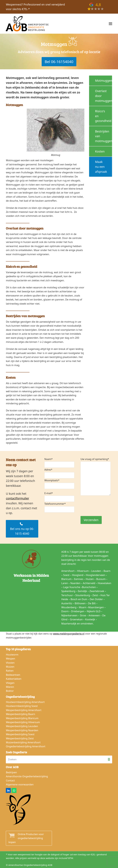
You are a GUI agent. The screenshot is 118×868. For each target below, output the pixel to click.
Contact (10, 780)
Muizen (10, 667)
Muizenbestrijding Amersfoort (23, 742)
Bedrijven (11, 772)
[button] (110, 24)
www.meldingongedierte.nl (69, 634)
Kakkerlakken (14, 679)
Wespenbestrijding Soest (20, 734)
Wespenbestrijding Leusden (22, 726)
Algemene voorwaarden (20, 784)
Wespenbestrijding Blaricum (22, 718)
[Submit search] (109, 759)
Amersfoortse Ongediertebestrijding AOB (30, 865)
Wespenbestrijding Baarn (20, 714)
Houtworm (12, 655)
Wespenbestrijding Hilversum (23, 722)
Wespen (10, 659)
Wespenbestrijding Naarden (22, 730)
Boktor (10, 691)
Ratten (10, 671)
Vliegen (10, 683)
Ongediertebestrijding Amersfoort (26, 746)
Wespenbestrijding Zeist (20, 738)
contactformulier (17, 498)
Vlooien (10, 663)
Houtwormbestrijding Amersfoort (25, 702)
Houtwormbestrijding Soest (22, 706)
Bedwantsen (13, 675)
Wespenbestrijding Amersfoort (24, 710)
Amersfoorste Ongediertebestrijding (27, 776)
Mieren (10, 687)
